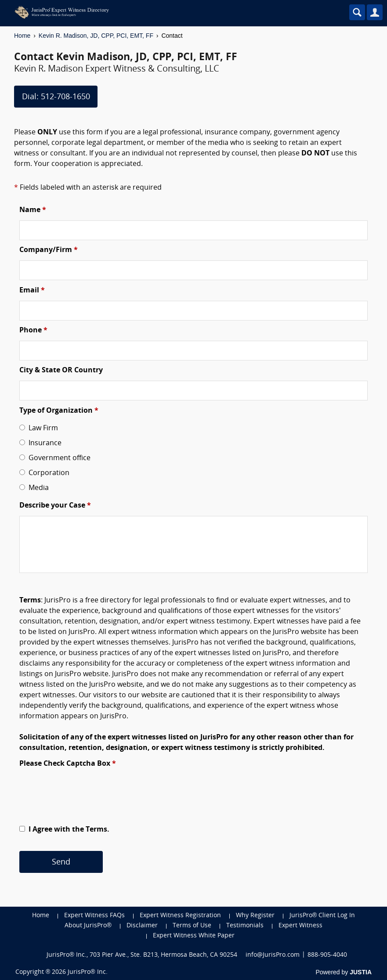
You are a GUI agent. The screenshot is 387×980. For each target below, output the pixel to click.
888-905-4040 (327, 955)
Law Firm (42, 429)
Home (22, 36)
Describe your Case (55, 506)
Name (33, 210)
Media (37, 488)
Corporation (47, 473)
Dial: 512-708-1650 (56, 97)
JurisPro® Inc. (87, 972)
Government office (58, 458)
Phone (33, 331)
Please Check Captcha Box (68, 764)
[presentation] (86, 791)
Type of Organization (59, 411)
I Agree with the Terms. (68, 830)
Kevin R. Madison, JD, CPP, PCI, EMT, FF (96, 36)
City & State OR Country (61, 371)
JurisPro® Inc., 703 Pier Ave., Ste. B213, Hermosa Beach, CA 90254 (142, 955)
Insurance (43, 443)
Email (32, 291)
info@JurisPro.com (273, 955)
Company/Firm (49, 250)
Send (61, 863)
